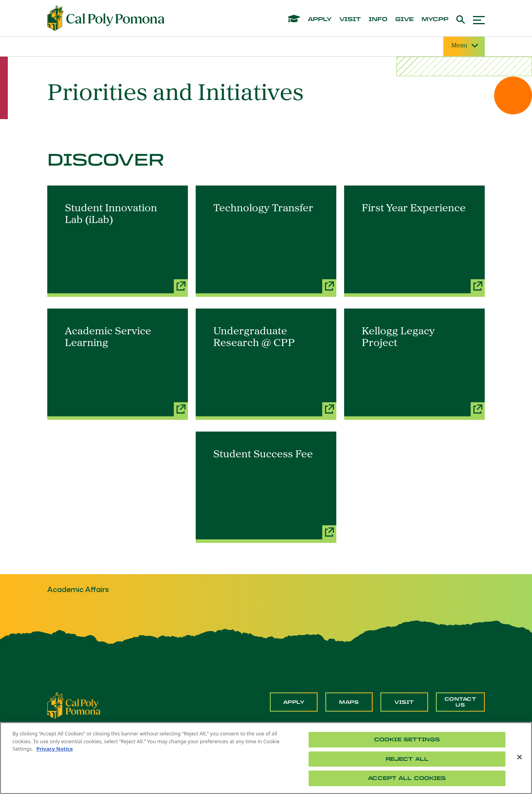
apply (320, 20)
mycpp (435, 20)
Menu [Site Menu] (464, 46)
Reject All (407, 759)
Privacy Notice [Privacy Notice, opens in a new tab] (54, 749)
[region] (266, 758)
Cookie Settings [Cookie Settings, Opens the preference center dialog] (407, 740)
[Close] (520, 757)
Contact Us (461, 702)
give (404, 20)
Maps (349, 702)
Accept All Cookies (407, 778)
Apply (294, 702)
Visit (404, 702)
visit (350, 20)
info (378, 20)
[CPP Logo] (74, 705)
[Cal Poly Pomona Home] (106, 18)
